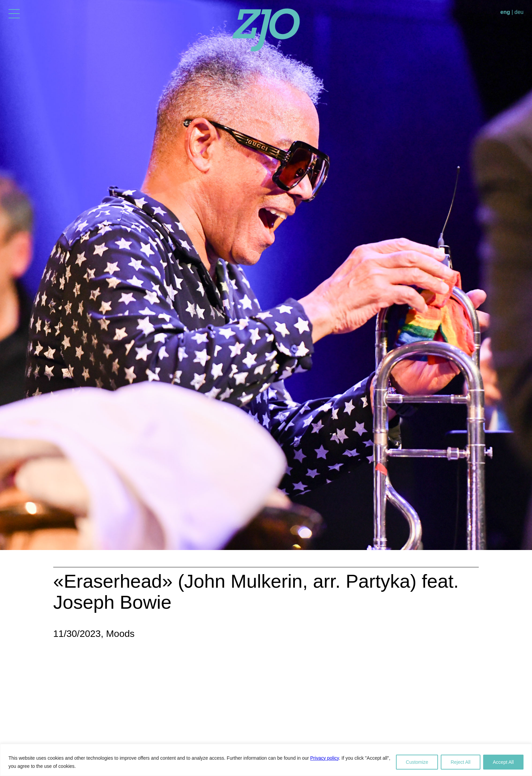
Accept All (503, 762)
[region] (266, 760)
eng (505, 12)
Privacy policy (325, 758)
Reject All (460, 762)
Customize (417, 762)
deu (519, 12)
